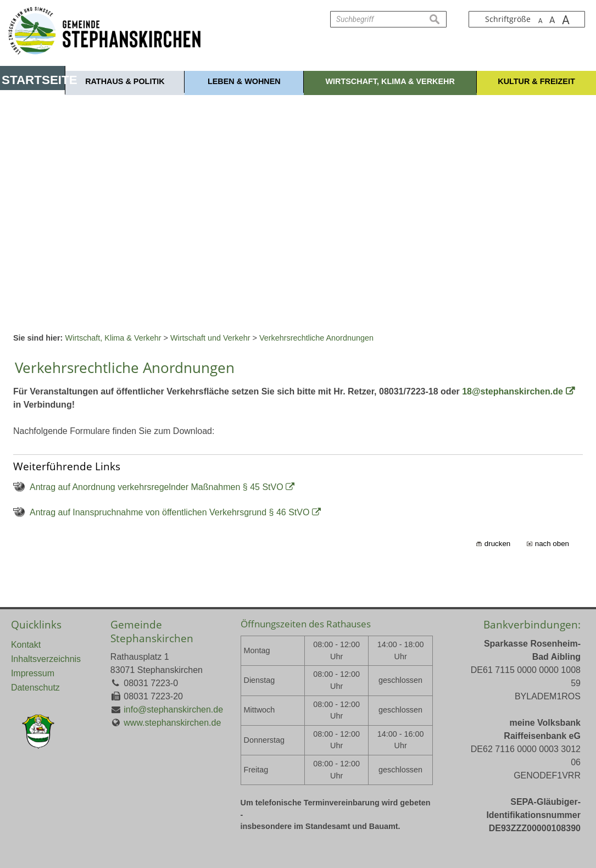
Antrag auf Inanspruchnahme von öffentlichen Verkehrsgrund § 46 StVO (169, 512)
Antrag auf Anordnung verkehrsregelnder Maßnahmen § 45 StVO (157, 487)
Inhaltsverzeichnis (46, 659)
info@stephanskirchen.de (173, 710)
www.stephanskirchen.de (172, 723)
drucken (497, 544)
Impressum (33, 673)
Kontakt (26, 645)
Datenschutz (35, 688)
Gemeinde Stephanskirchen (152, 631)
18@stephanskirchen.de (513, 391)
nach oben (552, 544)
